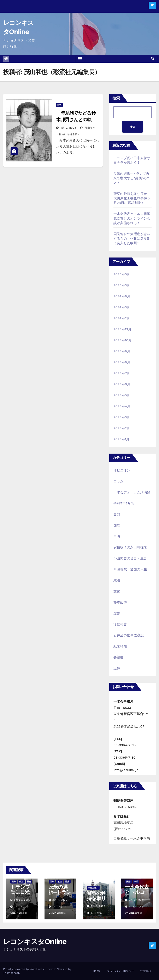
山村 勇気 (94, 913)
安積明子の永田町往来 (130, 547)
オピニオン (122, 470)
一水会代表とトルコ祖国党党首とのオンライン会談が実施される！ (132, 218)
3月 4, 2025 (60, 900)
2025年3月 (122, 285)
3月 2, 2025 (98, 906)
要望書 (119, 657)
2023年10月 (123, 340)
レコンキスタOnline (35, 942)
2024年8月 (122, 296)
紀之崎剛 (120, 646)
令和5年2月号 (124, 503)
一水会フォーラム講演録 (132, 492)
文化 (117, 591)
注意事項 (146, 971)
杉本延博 (120, 602)
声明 (117, 536)
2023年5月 (122, 395)
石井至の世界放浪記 (129, 635)
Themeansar (11, 973)
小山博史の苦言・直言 (130, 558)
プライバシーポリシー (120, 971)
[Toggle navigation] (80, 59)
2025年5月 (122, 274)
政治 (117, 580)
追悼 (59, 105)
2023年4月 (122, 406)
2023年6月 (122, 384)
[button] (153, 59)
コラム (119, 481)
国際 (117, 525)
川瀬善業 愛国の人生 (130, 569)
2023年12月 (122, 329)
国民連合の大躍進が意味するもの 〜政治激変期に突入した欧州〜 (132, 239)
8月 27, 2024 (137, 900)
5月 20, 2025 (22, 900)
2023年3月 (122, 417)
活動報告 (120, 624)
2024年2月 (122, 318)
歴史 (117, 613)
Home (97, 971)
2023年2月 (122, 428)
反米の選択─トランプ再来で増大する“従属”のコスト (132, 178)
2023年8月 (122, 362)
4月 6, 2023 (68, 128)
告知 (117, 514)
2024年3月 (122, 307)
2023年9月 (122, 351)
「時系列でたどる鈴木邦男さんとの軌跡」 (76, 120)
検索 (116, 98)
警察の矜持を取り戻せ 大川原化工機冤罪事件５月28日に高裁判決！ (132, 198)
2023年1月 (122, 439)
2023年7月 (122, 373)
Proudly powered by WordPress (24, 969)
